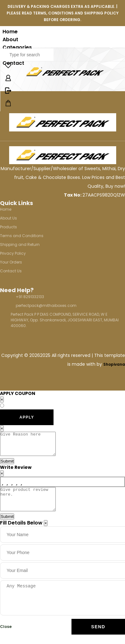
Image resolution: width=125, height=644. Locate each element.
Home (10, 32)
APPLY (27, 417)
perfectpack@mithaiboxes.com (46, 305)
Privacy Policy (13, 253)
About (10, 39)
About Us (9, 218)
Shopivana (114, 364)
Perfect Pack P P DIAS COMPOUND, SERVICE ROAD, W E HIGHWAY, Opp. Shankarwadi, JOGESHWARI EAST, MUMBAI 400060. (65, 320)
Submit (7, 466)
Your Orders (11, 262)
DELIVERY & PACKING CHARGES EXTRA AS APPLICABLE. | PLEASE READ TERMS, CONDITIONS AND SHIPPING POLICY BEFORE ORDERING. (63, 13)
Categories (17, 47)
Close (6, 636)
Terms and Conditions (22, 236)
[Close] (46, 533)
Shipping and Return (20, 244)
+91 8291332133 (30, 297)
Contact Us (11, 271)
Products (9, 227)
